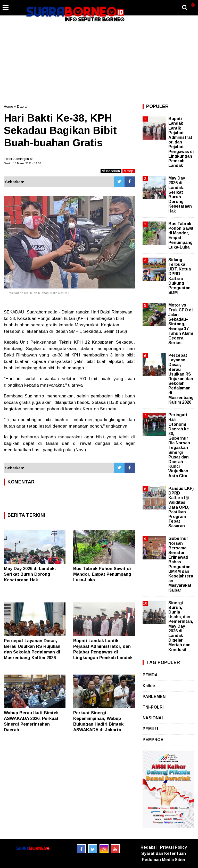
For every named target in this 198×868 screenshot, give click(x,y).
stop (129, 171)
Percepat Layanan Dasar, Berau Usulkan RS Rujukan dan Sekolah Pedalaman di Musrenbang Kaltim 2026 (181, 379)
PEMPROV (153, 740)
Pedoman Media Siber (164, 860)
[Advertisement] (99, 63)
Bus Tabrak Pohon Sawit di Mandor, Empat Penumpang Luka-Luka (102, 574)
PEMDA (150, 675)
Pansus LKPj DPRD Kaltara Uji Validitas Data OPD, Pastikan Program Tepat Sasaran (181, 507)
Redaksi (148, 847)
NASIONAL (153, 718)
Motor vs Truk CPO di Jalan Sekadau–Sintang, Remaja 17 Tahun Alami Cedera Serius (181, 324)
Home (8, 107)
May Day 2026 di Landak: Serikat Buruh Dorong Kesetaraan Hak (30, 574)
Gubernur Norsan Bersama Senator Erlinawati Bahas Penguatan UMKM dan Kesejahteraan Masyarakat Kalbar (181, 564)
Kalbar (149, 686)
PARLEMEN (154, 697)
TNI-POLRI (153, 707)
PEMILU (150, 729)
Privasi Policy (174, 847)
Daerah (23, 107)
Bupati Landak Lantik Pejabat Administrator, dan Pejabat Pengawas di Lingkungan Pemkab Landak (181, 142)
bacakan (111, 171)
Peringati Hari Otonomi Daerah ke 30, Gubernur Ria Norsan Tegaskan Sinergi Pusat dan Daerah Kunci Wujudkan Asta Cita (179, 445)
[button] (193, 3)
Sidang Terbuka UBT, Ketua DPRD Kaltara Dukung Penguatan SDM (180, 276)
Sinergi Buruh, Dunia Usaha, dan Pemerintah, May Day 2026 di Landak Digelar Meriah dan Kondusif (181, 626)
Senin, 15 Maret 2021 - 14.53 (22, 163)
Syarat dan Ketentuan (164, 853)
